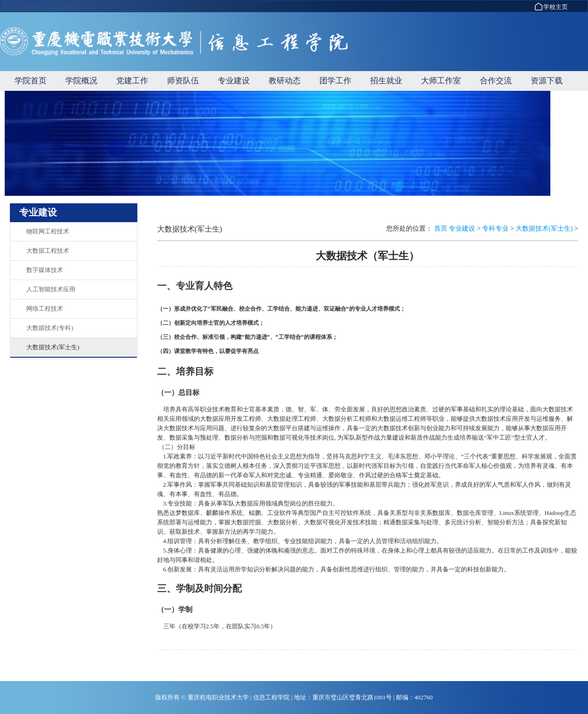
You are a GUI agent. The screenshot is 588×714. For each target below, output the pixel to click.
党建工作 (132, 81)
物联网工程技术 (48, 231)
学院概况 (81, 81)
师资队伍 (183, 81)
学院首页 (31, 81)
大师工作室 (441, 81)
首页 (441, 229)
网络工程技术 (45, 309)
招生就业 (386, 81)
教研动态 (285, 81)
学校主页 (551, 7)
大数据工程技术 (48, 251)
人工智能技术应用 (51, 289)
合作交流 (496, 81)
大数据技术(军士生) (53, 347)
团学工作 (335, 81)
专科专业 (495, 229)
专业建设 (234, 81)
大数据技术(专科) (50, 328)
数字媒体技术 (45, 270)
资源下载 (547, 81)
